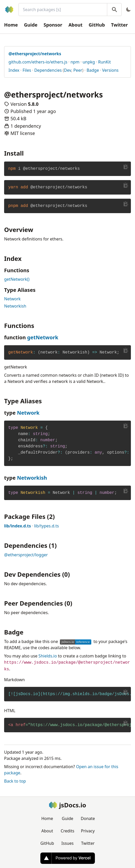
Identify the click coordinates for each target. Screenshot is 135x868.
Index (14, 70)
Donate (88, 818)
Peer (78, 70)
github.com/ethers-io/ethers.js (38, 62)
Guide (31, 25)
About (75, 25)
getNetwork (43, 337)
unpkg (89, 62)
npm (75, 62)
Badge (93, 70)
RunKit (105, 62)
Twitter (119, 25)
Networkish (15, 306)
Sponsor (53, 25)
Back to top (15, 781)
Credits (67, 831)
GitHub (97, 25)
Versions (110, 70)
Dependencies (48, 70)
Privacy (88, 831)
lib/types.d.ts (46, 526)
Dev (68, 70)
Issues (67, 843)
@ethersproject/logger (26, 555)
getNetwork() (17, 279)
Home (11, 25)
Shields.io (48, 656)
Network (12, 299)
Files (27, 70)
